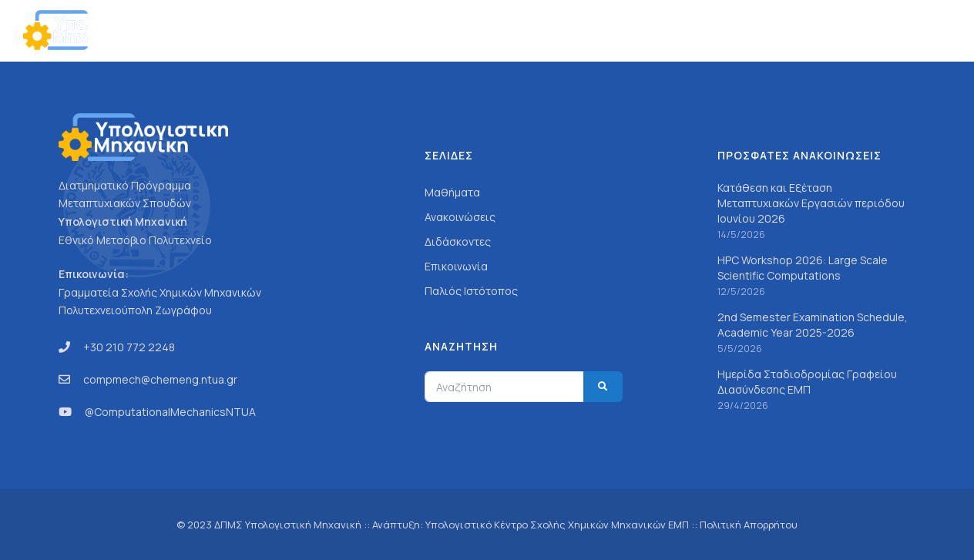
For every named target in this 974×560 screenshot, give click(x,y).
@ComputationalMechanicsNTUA (170, 412)
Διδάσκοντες (458, 241)
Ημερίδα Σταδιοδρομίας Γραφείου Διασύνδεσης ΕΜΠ (807, 382)
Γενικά (552, 30)
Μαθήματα (452, 192)
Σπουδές (614, 30)
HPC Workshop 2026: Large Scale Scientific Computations (803, 268)
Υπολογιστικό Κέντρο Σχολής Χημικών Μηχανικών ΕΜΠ (557, 525)
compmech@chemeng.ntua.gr (160, 379)
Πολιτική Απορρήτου (749, 525)
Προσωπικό (691, 30)
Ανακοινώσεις (781, 30)
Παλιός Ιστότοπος (471, 291)
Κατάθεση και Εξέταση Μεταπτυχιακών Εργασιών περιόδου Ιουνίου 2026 (811, 203)
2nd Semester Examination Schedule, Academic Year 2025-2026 (813, 325)
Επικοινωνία (871, 30)
